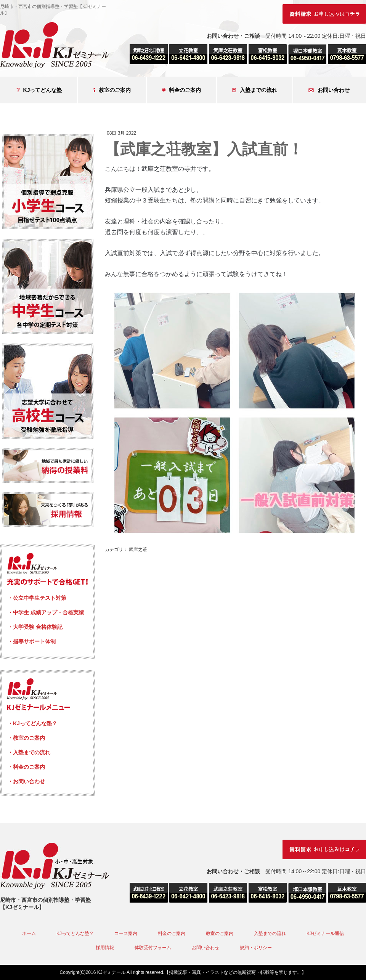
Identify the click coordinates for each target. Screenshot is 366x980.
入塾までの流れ (255, 90)
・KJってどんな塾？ (32, 723)
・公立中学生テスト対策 (37, 598)
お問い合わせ (329, 90)
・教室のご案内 (26, 738)
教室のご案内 (112, 90)
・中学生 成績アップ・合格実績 (46, 612)
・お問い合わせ (26, 781)
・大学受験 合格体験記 (35, 627)
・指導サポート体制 (32, 641)
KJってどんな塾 (39, 90)
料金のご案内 (181, 90)
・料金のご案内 (26, 767)
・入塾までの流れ (29, 752)
